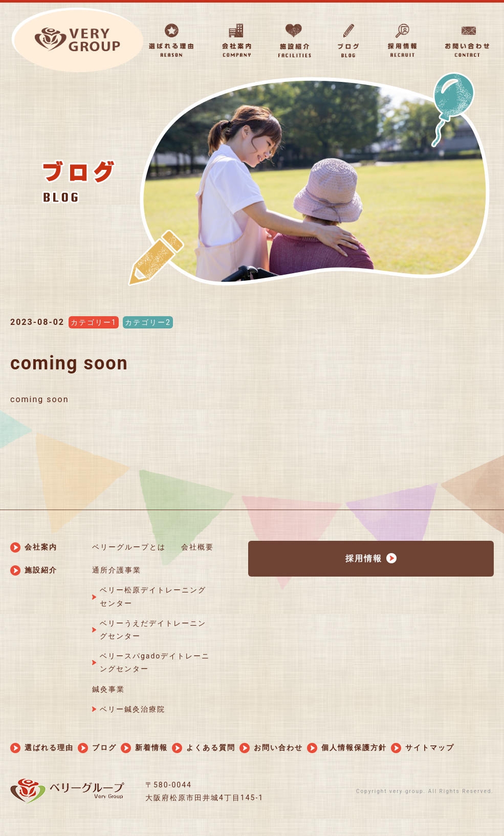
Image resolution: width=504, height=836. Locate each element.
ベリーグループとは (129, 547)
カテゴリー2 (148, 322)
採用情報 (364, 558)
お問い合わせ (278, 747)
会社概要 (198, 547)
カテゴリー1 (94, 322)
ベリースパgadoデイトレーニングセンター (155, 662)
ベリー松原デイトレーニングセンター (153, 596)
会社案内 (41, 547)
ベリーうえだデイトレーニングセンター (153, 630)
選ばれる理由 (49, 747)
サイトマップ (430, 747)
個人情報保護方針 (354, 747)
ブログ (104, 747)
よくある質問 (211, 747)
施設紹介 (41, 570)
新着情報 (151, 747)
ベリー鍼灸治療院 (133, 709)
